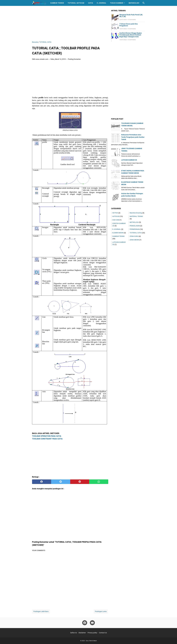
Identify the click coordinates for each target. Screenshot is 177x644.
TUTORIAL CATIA (136, 233)
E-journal (102, 3)
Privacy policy (92, 633)
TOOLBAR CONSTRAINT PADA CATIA (47, 439)
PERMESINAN (135, 229)
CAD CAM (116, 220)
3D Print (115, 213)
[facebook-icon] (85, 623)
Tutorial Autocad (76, 3)
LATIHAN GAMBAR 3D (129, 160)
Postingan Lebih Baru (41, 611)
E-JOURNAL (117, 229)
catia (91, 3)
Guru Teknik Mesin (91, 641)
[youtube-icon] (92, 623)
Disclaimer (82, 633)
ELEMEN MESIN (118, 233)
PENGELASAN (135, 226)
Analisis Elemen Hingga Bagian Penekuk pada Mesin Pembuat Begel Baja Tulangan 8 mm (131, 35)
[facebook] (42, 482)
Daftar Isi (74, 633)
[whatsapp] (99, 482)
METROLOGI (134, 222)
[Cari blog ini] (144, 3)
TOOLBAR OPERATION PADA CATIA (47, 436)
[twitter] (61, 482)
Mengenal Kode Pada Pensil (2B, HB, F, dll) (131, 16)
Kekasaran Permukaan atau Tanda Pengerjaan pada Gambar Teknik (133, 137)
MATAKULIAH (134, 3)
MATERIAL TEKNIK (136, 216)
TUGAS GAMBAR (117, 3)
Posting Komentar (74, 59)
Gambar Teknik (57, 3)
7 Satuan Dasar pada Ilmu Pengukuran (129, 25)
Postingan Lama (101, 611)
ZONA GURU (134, 236)
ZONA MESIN (134, 240)
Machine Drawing (136, 213)
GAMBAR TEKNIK (118, 236)
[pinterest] (80, 482)
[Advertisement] (70, 25)
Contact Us (103, 633)
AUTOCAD (116, 216)
